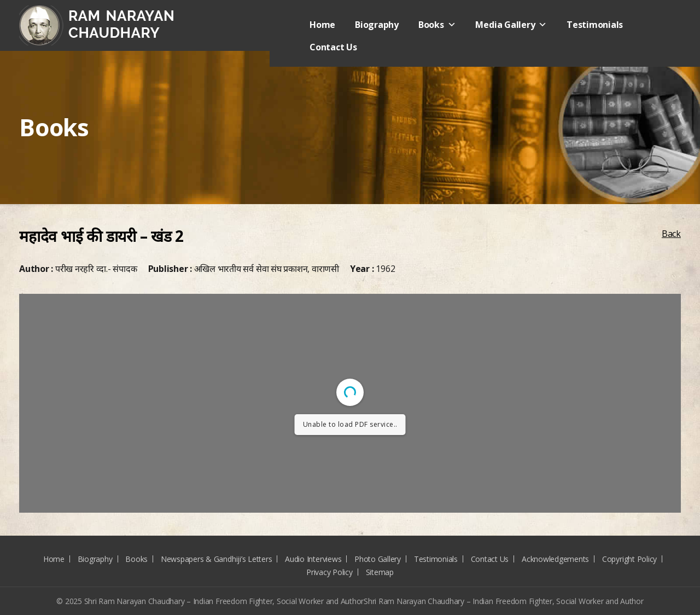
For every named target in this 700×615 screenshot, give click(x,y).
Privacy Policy (329, 572)
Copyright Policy (629, 559)
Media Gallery (511, 25)
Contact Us (333, 47)
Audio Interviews (313, 559)
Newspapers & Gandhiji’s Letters (217, 559)
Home (322, 25)
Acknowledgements (555, 559)
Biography (377, 25)
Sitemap (380, 572)
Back (671, 234)
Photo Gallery (378, 559)
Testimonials (595, 25)
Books (437, 25)
